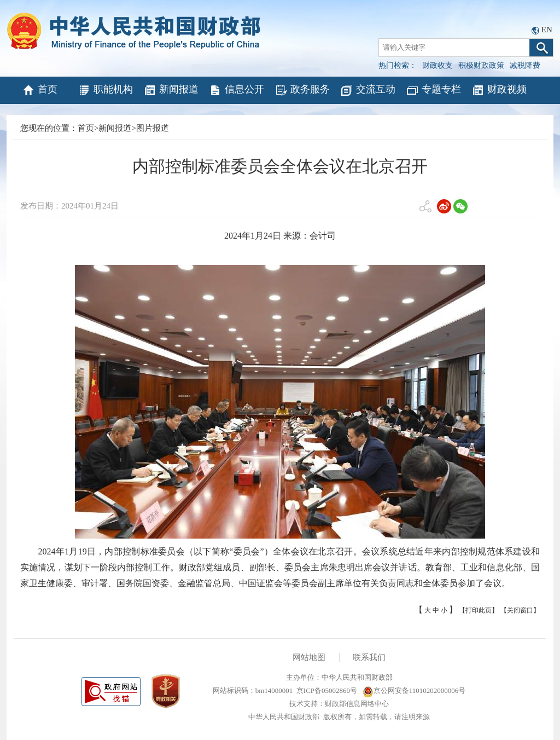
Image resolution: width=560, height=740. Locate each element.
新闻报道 (171, 90)
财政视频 (499, 90)
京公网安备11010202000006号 (414, 690)
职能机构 (105, 90)
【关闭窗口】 (520, 610)
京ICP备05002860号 (327, 690)
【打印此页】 (479, 610)
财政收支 (437, 65)
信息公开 (237, 90)
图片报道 (153, 128)
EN (547, 30)
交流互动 (368, 90)
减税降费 (525, 65)
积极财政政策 (481, 65)
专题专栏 (433, 90)
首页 (40, 90)
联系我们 (369, 657)
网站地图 (309, 657)
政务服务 (302, 90)
